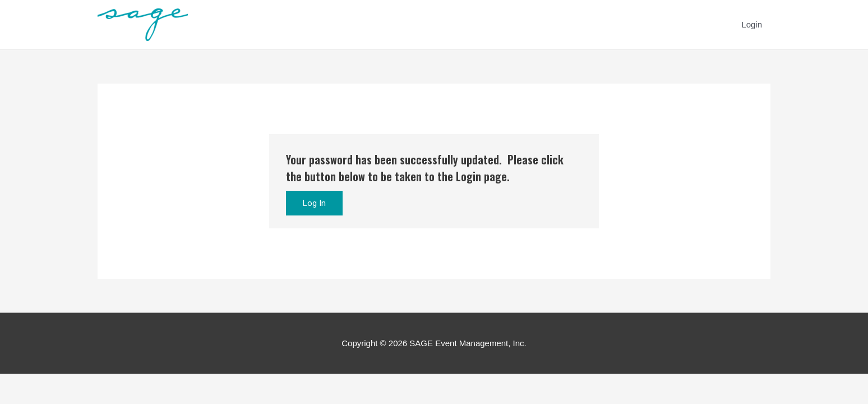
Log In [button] (314, 203)
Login (752, 24)
